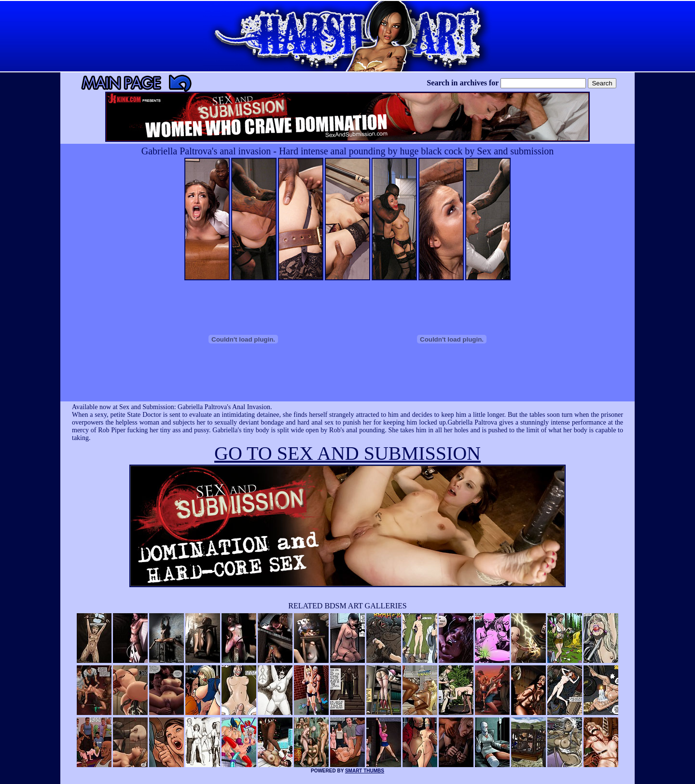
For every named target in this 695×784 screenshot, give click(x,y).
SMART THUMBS (365, 771)
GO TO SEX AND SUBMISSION (347, 453)
